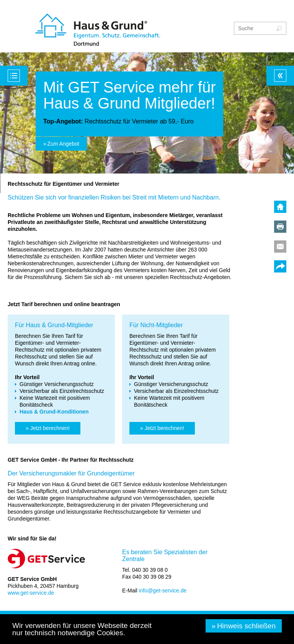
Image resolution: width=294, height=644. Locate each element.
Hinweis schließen (246, 626)
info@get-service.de (163, 590)
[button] (48, 428)
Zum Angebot (63, 144)
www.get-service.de (31, 593)
